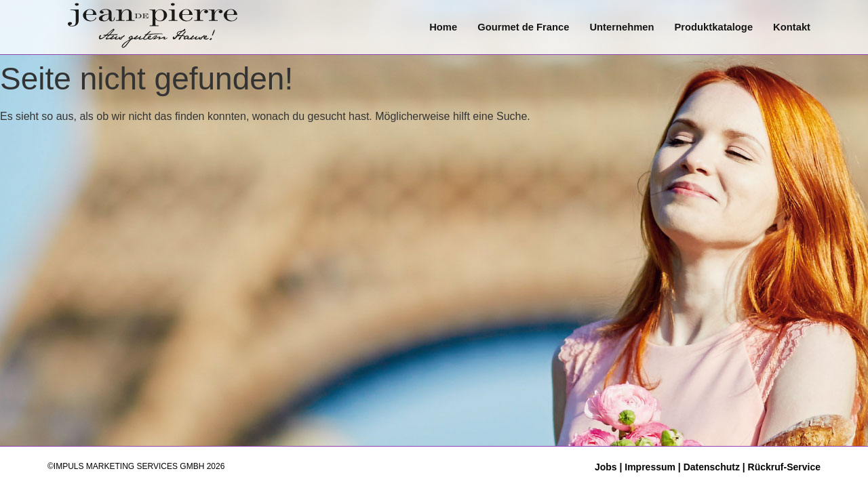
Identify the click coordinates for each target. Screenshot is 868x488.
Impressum (650, 467)
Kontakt (791, 27)
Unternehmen (619, 27)
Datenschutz (712, 467)
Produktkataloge (713, 27)
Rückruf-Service (784, 467)
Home (439, 27)
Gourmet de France (519, 27)
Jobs (607, 467)
